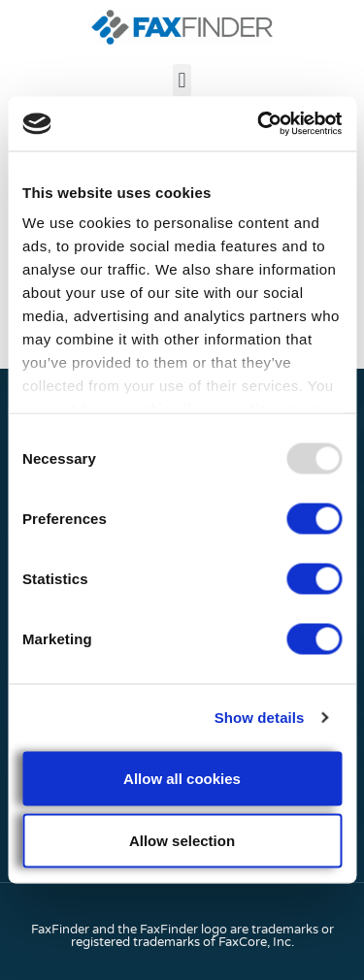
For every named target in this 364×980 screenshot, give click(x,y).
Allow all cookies (182, 778)
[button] (182, 80)
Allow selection (182, 840)
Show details (260, 718)
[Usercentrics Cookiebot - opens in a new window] (259, 124)
